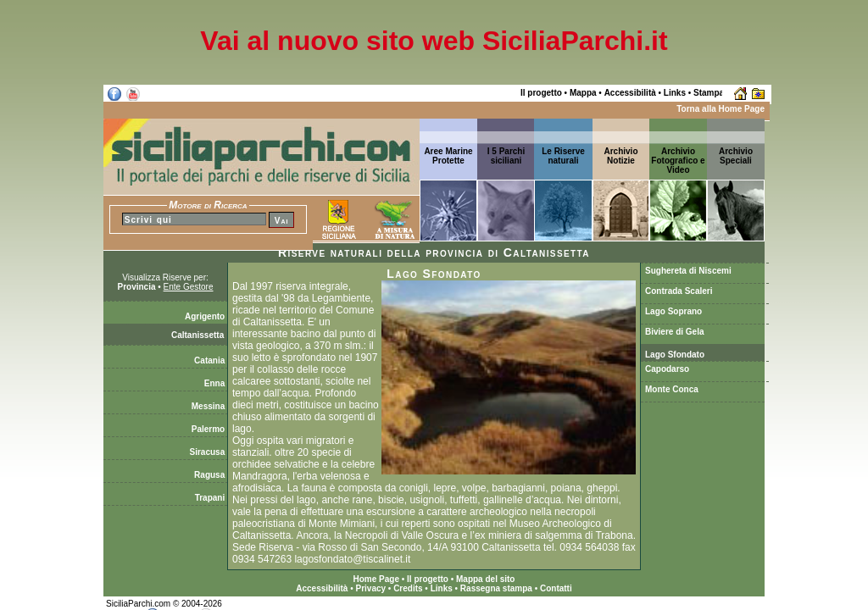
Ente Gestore (189, 287)
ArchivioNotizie (620, 156)
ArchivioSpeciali (736, 156)
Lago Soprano (673, 311)
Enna (216, 383)
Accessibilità (630, 93)
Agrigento (206, 316)
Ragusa (211, 475)
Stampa (709, 93)
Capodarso (667, 369)
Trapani (211, 498)
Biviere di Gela (674, 332)
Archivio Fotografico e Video (678, 161)
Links (675, 93)
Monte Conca (672, 389)
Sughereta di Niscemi (688, 271)
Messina (209, 406)
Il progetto (541, 93)
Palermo (209, 429)
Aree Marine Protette (448, 156)
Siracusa (209, 452)
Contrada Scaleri (679, 291)
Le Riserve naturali (563, 156)
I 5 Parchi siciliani (506, 156)
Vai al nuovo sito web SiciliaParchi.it (434, 41)
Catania (211, 360)
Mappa (583, 93)
